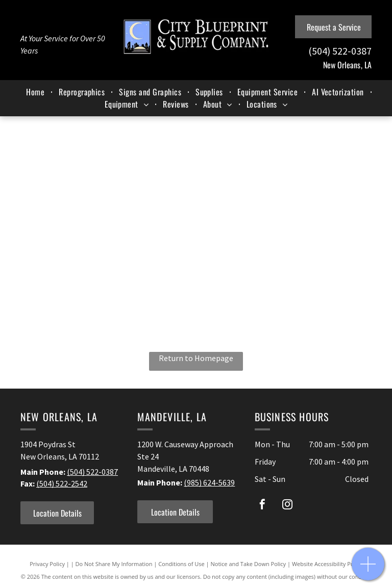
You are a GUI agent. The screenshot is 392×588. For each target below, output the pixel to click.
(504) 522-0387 (92, 472)
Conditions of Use (181, 564)
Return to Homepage (196, 358)
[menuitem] (36, 92)
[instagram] (287, 506)
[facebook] (262, 506)
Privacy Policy (47, 564)
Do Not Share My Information (114, 564)
